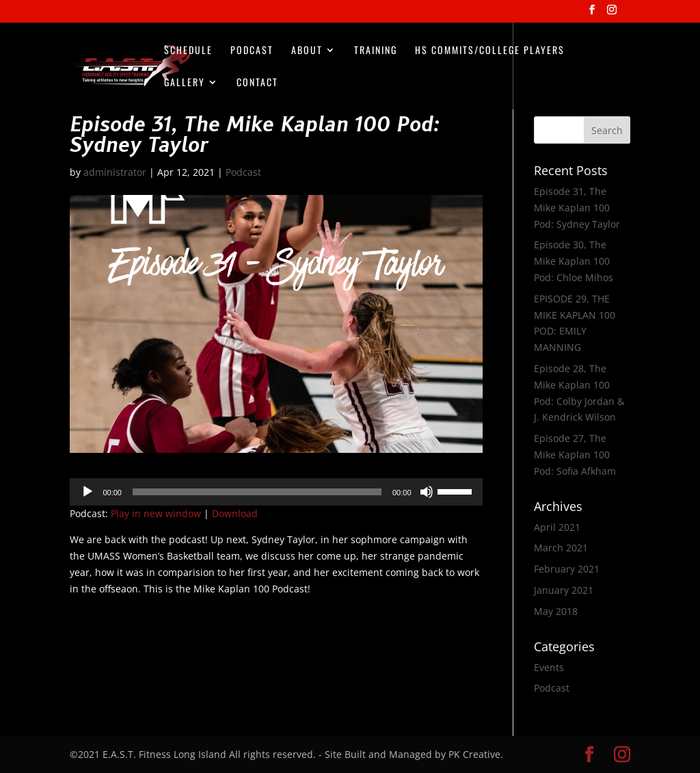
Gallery (185, 83)
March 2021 (561, 548)
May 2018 (556, 611)
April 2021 (557, 527)
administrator (115, 172)
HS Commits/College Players (490, 51)
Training (376, 51)
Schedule (188, 51)
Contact (257, 83)
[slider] (257, 492)
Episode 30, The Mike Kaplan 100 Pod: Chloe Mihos (574, 261)
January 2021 (564, 590)
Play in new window (156, 513)
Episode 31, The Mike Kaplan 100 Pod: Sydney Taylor (577, 208)
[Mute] (427, 492)
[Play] (87, 492)
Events (549, 667)
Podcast (252, 51)
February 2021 (567, 569)
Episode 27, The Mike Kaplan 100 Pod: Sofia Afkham (575, 455)
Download (235, 513)
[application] (276, 492)
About (307, 51)
